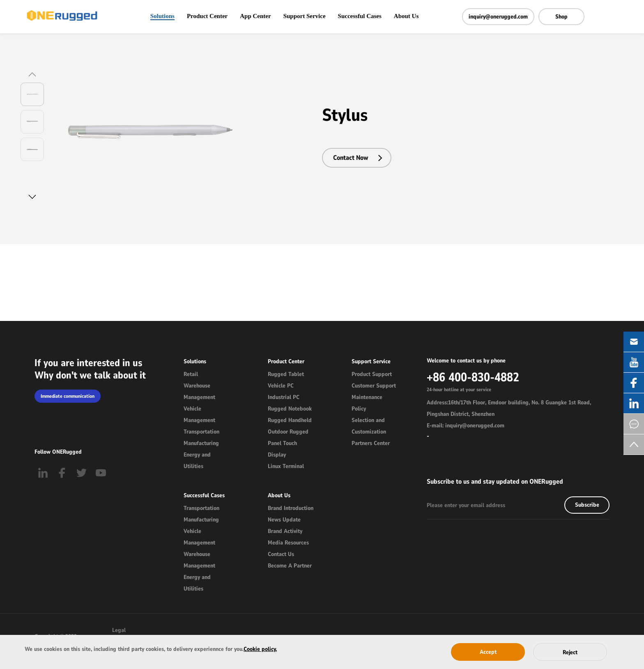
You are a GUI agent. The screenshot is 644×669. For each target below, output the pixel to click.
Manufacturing (201, 443)
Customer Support (374, 386)
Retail (191, 374)
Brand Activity (285, 531)
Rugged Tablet (286, 374)
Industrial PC (284, 397)
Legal (119, 630)
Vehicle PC (281, 386)
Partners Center (371, 443)
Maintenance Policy (367, 403)
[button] (32, 74)
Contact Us (281, 554)
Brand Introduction (291, 508)
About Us (406, 16)
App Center (255, 16)
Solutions (162, 16)
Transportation (201, 432)
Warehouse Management (199, 391)
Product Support (372, 374)
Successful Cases (360, 16)
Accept (488, 652)
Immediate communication (68, 396)
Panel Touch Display (282, 449)
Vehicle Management (199, 414)
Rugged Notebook (290, 409)
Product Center (207, 16)
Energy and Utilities (197, 460)
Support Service (305, 16)
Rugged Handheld (290, 420)
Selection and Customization (369, 426)
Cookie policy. (260, 649)
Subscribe (587, 505)
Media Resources (288, 543)
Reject (570, 652)
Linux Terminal (286, 466)
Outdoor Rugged (288, 432)
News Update (284, 520)
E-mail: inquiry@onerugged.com (466, 426)
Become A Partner (290, 566)
